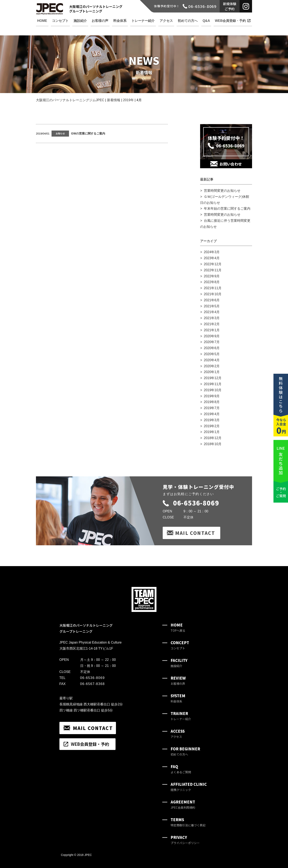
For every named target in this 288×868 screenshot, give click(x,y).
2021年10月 (213, 294)
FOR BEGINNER (185, 751)
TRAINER (181, 716)
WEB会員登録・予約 (90, 744)
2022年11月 (213, 270)
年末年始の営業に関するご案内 (227, 209)
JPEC (88, 855)
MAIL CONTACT (195, 533)
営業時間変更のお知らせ (222, 191)
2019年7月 (212, 408)
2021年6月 (212, 300)
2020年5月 (212, 354)
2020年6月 (212, 348)
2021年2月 (212, 324)
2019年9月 (212, 396)
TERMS (188, 822)
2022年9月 (212, 276)
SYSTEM (178, 698)
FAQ (181, 769)
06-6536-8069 (191, 503)
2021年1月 (212, 330)
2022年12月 (213, 264)
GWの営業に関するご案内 (88, 133)
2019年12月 (213, 378)
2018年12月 (213, 438)
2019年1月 (212, 432)
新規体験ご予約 (230, 6)
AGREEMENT (183, 804)
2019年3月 (212, 420)
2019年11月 (213, 384)
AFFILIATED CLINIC (189, 787)
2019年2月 (212, 426)
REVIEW (178, 681)
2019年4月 (212, 414)
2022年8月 (212, 282)
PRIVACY (185, 840)
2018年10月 (213, 444)
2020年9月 (212, 336)
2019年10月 (213, 390)
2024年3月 (212, 252)
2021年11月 (213, 288)
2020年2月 (212, 366)
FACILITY (179, 663)
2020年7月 (212, 342)
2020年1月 (212, 372)
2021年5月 (212, 306)
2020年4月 (212, 360)
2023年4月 (212, 258)
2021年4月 (212, 312)
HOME (178, 627)
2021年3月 (212, 318)
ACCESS (178, 734)
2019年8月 (212, 402)
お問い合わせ (231, 164)
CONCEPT (180, 645)
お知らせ (60, 133)
